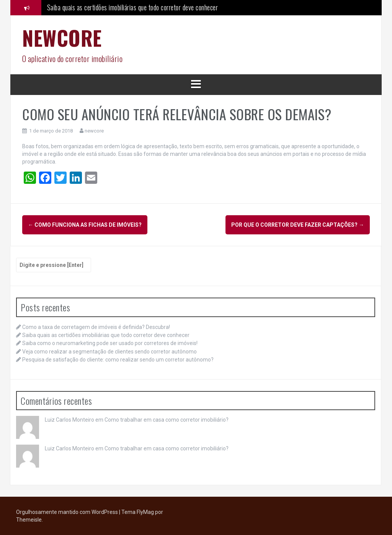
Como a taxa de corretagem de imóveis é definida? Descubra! (96, 327)
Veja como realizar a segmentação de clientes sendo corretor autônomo (109, 352)
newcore (94, 131)
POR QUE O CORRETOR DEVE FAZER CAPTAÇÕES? (298, 225)
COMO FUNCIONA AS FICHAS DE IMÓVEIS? (85, 225)
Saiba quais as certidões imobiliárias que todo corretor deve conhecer (133, 7)
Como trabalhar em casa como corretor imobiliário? (167, 420)
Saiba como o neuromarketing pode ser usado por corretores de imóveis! (110, 343)
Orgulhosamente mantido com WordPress (68, 512)
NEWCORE (62, 38)
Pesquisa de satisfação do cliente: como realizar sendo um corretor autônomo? (118, 360)
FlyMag (145, 512)
